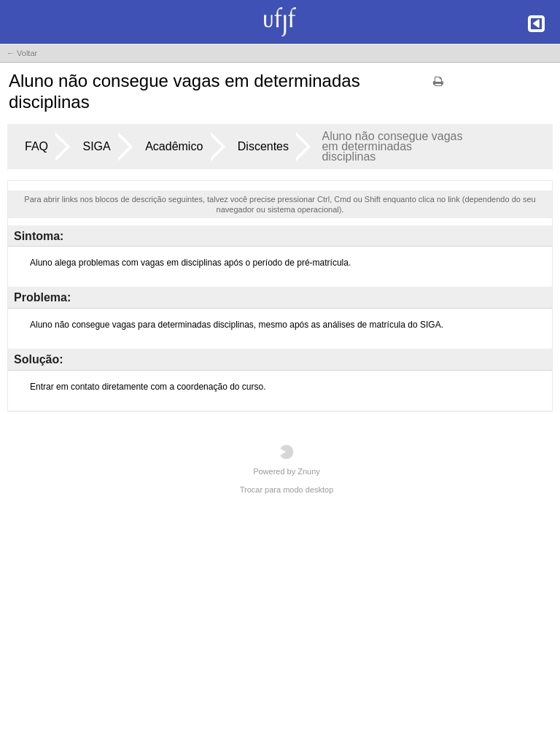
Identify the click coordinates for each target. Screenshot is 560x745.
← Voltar (22, 53)
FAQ (36, 146)
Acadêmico (174, 146)
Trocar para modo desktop (287, 490)
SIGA (96, 146)
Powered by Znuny (287, 460)
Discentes (263, 146)
